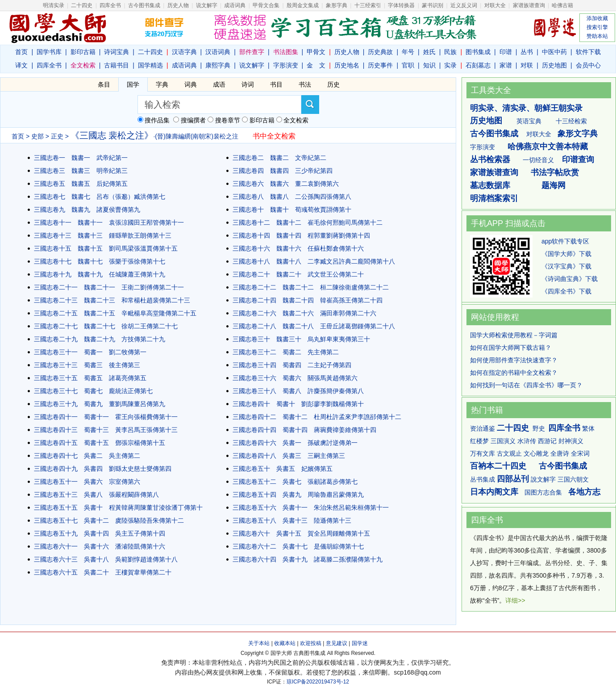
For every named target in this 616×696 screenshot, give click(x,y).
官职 (408, 65)
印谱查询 (578, 159)
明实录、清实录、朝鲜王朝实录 (526, 108)
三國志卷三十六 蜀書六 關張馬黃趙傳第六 (295, 378)
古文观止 (509, 453)
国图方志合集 (543, 492)
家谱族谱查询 (494, 172)
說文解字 (543, 479)
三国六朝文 (573, 479)
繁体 (588, 428)
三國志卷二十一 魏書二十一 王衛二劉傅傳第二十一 (109, 287)
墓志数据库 (490, 185)
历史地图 (554, 65)
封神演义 (571, 441)
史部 (37, 136)
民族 (450, 52)
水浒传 (527, 441)
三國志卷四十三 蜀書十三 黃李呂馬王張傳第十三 (106, 430)
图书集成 (478, 52)
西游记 (547, 441)
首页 (21, 52)
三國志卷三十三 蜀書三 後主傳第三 (87, 365)
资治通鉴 (483, 428)
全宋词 (580, 453)
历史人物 (178, 5)
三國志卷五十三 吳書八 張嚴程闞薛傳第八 (96, 495)
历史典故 (380, 52)
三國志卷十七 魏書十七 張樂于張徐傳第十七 (100, 261)
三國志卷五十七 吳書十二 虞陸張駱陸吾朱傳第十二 (109, 520)
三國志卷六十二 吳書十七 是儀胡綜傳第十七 (298, 546)
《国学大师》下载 (566, 254)
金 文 (316, 65)
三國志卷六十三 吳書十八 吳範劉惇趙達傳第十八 (106, 559)
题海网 (554, 185)
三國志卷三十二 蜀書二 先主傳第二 (286, 352)
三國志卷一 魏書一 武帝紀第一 (81, 158)
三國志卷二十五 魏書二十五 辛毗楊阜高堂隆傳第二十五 (115, 313)
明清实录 (54, 5)
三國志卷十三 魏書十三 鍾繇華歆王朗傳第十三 (103, 235)
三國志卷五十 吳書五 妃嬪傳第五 (283, 469)
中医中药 (554, 52)
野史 (539, 428)
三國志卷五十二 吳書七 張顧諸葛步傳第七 (295, 482)
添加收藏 (597, 18)
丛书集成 (483, 479)
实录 (450, 65)
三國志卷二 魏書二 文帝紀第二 (279, 158)
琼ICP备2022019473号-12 (318, 682)
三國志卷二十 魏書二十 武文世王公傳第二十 (298, 274)
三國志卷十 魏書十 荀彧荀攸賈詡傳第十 (292, 210)
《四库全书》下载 (566, 291)
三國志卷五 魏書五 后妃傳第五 (81, 184)
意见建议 (337, 643)
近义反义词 (464, 5)
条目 (104, 84)
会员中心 (588, 65)
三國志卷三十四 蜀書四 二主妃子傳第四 (292, 365)
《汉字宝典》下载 (566, 266)
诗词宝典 (117, 52)
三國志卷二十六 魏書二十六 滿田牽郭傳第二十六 (304, 313)
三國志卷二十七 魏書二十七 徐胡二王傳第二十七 (106, 326)
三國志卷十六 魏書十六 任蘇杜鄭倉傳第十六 (298, 248)
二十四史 (82, 5)
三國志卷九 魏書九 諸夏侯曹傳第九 (87, 210)
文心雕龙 (536, 453)
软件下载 (588, 52)
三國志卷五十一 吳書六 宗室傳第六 (87, 482)
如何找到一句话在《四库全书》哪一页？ (526, 385)
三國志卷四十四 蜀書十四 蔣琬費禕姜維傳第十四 (304, 430)
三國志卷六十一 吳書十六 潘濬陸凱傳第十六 (100, 546)
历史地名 (347, 65)
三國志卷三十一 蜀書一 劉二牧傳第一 (90, 352)
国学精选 (150, 65)
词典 (191, 84)
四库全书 (110, 5)
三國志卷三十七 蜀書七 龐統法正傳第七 (93, 391)
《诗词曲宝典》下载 (570, 279)
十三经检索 (571, 121)
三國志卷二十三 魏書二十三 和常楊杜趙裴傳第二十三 (112, 300)
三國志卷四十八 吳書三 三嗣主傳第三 (289, 456)
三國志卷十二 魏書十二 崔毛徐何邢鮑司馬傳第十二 (308, 222)
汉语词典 (218, 52)
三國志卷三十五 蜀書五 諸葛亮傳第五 (90, 378)
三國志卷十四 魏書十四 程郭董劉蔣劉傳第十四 (301, 235)
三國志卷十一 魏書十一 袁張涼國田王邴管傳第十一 (109, 222)
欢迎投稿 (311, 643)
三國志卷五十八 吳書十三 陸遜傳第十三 (292, 520)
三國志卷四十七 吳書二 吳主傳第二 (87, 456)
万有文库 (483, 453)
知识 (429, 65)
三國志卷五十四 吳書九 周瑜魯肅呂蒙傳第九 (298, 495)
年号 (408, 52)
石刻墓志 (478, 65)
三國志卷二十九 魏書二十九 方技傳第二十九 (100, 339)
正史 (57, 136)
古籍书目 (117, 65)
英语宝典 (529, 121)
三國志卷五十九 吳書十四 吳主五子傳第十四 (100, 533)
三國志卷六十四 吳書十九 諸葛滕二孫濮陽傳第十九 (308, 559)
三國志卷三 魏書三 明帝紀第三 (81, 171)
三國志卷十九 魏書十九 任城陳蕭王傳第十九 (100, 274)
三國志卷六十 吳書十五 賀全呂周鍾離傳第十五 (301, 533)
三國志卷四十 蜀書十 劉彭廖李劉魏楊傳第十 (298, 404)
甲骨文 (316, 52)
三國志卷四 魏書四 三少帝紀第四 (283, 171)
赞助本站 (597, 36)
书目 (276, 84)
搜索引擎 (597, 27)
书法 (305, 84)
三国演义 (503, 441)
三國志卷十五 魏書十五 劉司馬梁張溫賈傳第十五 (106, 248)
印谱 (506, 52)
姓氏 (429, 52)
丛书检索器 (490, 159)
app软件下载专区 (565, 241)
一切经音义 (538, 160)
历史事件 (380, 65)
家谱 (506, 65)
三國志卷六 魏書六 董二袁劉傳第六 (286, 184)
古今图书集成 (494, 134)
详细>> (515, 600)
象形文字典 (578, 134)
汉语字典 (184, 52)
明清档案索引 (494, 198)
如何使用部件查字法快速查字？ (514, 360)
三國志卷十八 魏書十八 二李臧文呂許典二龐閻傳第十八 (314, 261)
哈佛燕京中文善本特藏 (548, 147)
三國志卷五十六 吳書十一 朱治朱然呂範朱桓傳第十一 (311, 507)
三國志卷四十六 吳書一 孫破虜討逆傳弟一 (295, 443)
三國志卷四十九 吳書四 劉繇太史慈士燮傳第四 (103, 469)
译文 (21, 65)
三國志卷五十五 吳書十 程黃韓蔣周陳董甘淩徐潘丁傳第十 (118, 507)
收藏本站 (285, 643)
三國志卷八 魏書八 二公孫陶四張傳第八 (292, 197)
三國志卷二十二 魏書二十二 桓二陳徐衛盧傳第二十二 (311, 287)
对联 (527, 65)
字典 (162, 84)
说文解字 (252, 65)
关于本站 (259, 643)
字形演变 (286, 65)
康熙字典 (218, 65)
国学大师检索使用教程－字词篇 (514, 335)
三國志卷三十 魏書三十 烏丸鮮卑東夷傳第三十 (301, 339)
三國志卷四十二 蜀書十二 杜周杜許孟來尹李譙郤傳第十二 (317, 417)
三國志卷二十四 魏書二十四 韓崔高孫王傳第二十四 (308, 300)
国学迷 (360, 643)
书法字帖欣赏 (555, 172)
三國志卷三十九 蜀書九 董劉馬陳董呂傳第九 (100, 404)
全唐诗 (560, 453)
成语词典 (235, 5)
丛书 (527, 52)
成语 (219, 84)
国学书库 (49, 52)
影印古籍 (83, 52)
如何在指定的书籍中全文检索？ (514, 373)
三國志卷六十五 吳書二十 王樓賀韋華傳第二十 (103, 572)
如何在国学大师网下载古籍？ (511, 348)
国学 (133, 84)
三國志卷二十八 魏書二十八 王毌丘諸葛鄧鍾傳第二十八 (314, 326)
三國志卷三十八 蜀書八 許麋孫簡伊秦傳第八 (298, 391)
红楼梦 (479, 441)
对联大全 (495, 5)
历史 (333, 84)
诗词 (248, 84)
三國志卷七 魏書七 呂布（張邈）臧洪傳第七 (100, 197)
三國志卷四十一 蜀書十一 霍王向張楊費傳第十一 (106, 417)
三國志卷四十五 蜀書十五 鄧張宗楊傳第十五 (100, 443)
